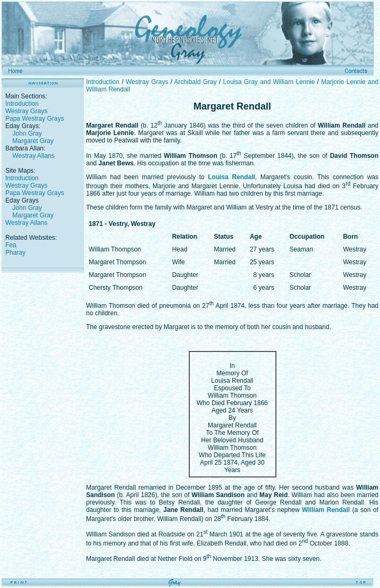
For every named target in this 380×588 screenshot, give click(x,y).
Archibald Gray (196, 82)
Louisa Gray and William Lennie (269, 82)
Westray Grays (26, 111)
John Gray (27, 133)
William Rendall (326, 510)
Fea (11, 245)
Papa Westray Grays (35, 119)
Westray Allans (33, 156)
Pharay (15, 253)
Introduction (22, 104)
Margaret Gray (33, 141)
